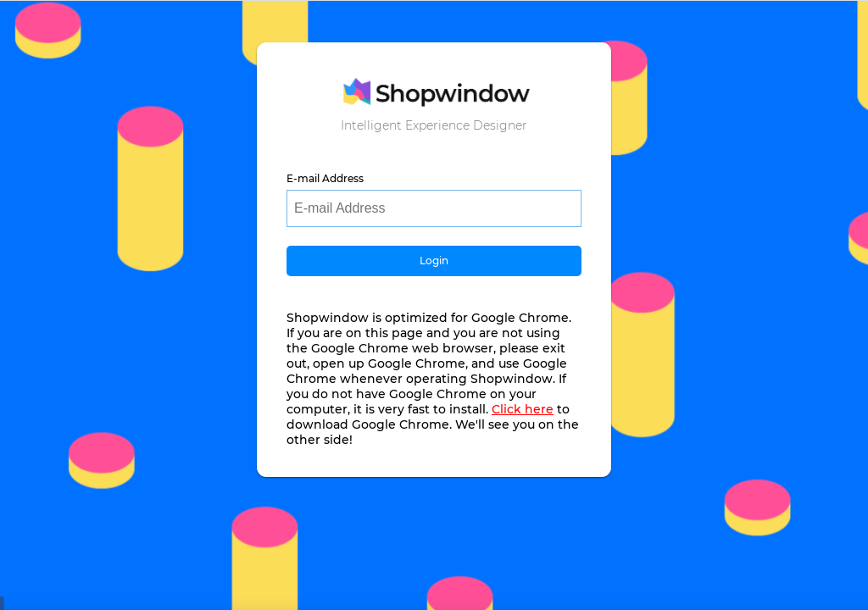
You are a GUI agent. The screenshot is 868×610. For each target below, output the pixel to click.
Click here (523, 409)
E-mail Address (325, 178)
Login (434, 261)
